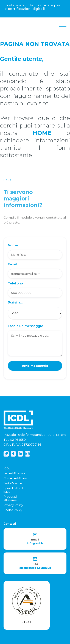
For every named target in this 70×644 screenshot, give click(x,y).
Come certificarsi (15, 478)
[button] (63, 25)
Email (12, 264)
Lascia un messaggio (26, 326)
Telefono (15, 283)
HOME (42, 133)
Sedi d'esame (13, 483)
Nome (13, 245)
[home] (7, 25)
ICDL (7, 468)
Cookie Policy (13, 510)
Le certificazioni (14, 473)
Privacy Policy (13, 505)
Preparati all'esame (10, 498)
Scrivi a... (16, 302)
